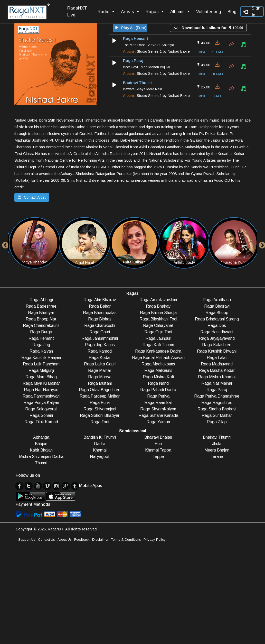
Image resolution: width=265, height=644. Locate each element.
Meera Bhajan (217, 450)
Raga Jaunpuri (158, 338)
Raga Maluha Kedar (217, 370)
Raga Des (217, 325)
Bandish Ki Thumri (100, 437)
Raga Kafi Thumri (158, 345)
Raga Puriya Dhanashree (217, 396)
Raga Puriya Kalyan (41, 403)
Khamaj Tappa (158, 450)
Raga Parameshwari (41, 396)
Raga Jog (41, 345)
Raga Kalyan (41, 351)
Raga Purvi (100, 403)
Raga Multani (100, 383)
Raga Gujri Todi (158, 332)
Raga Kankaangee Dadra (158, 351)
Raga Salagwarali (41, 409)
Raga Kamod (100, 351)
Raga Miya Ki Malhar (41, 383)
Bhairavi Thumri (217, 437)
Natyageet (100, 457)
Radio (106, 12)
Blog (232, 12)
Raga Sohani (41, 415)
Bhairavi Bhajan (158, 437)
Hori (158, 444)
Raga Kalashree (217, 345)
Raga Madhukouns (158, 364)
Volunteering (209, 12)
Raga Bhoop (217, 313)
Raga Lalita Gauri (100, 364)
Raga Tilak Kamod (41, 422)
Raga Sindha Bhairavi (217, 409)
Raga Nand (158, 383)
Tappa (158, 457)
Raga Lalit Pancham (41, 364)
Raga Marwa (100, 377)
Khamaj (100, 450)
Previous (4, 244)
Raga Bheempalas (100, 313)
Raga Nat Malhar (217, 383)
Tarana (217, 457)
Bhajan (41, 444)
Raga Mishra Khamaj (217, 377)
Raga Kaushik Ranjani (41, 358)
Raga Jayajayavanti (217, 338)
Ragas (155, 12)
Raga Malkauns (158, 370)
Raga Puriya (158, 396)
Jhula (217, 444)
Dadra (100, 444)
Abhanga (41, 437)
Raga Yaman (158, 422)
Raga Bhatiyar (41, 313)
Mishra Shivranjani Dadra (41, 457)
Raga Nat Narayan (41, 390)
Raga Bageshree (41, 306)
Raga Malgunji (41, 370)
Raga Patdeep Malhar (100, 396)
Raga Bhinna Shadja (158, 313)
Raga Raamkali (158, 403)
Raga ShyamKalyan (158, 409)
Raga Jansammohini (100, 338)
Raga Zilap (217, 422)
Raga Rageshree (217, 403)
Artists (130, 12)
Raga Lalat (217, 358)
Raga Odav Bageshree (100, 390)
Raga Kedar (100, 358)
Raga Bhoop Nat (41, 319)
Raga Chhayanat (158, 325)
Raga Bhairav (158, 306)
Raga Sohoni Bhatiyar (100, 415)
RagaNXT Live (77, 12)
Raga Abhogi (41, 300)
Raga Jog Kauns (100, 345)
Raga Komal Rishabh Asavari (158, 358)
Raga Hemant (41, 338)
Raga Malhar (100, 370)
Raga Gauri (100, 332)
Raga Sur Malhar (217, 415)
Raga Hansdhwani (217, 332)
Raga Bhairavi (217, 306)
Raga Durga (41, 332)
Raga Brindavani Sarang (217, 319)
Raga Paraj (217, 390)
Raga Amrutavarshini (158, 300)
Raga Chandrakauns (41, 325)
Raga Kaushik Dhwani (217, 351)
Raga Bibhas (100, 319)
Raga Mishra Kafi (158, 377)
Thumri (41, 463)
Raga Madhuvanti (217, 364)
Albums (180, 12)
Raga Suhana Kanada (158, 415)
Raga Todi (100, 422)
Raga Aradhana (217, 300)
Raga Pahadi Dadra (158, 390)
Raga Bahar (100, 306)
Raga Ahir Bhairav (100, 300)
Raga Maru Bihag (41, 377)
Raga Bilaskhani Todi (158, 319)
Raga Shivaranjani (100, 409)
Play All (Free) (131, 28)
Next (261, 244)
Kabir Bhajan (41, 450)
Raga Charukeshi (100, 325)
